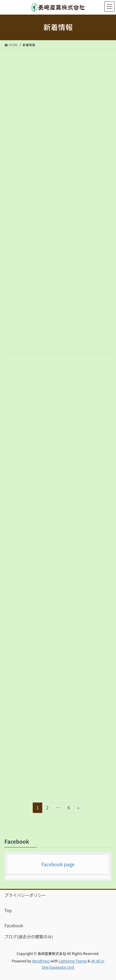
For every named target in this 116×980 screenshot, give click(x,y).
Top (8, 910)
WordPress (41, 961)
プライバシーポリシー (25, 895)
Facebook (14, 926)
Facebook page (58, 864)
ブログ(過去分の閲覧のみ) (29, 937)
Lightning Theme (73, 961)
